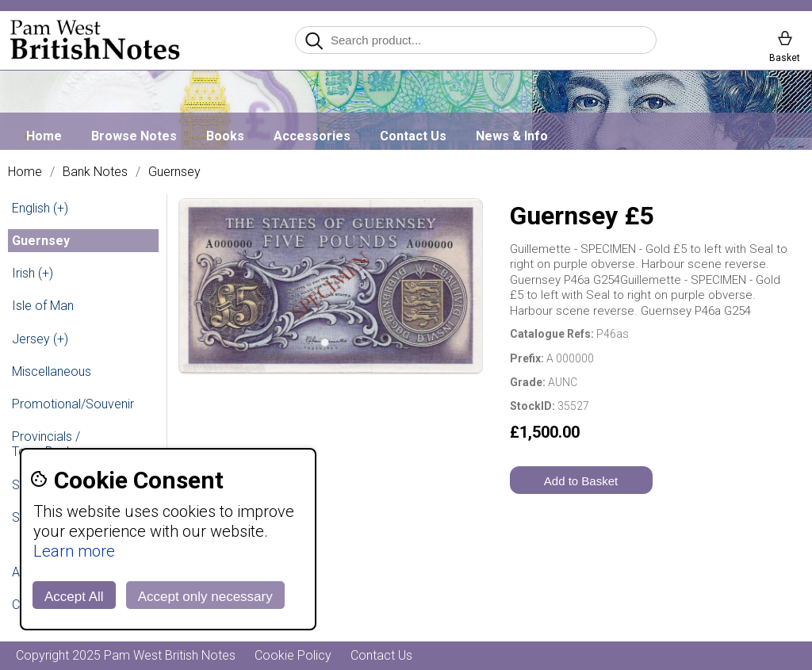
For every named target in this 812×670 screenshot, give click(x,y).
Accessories (312, 136)
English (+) (40, 208)
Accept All (74, 597)
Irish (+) (33, 273)
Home (44, 136)
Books (225, 136)
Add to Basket (581, 481)
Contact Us (413, 136)
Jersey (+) (40, 339)
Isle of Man (43, 306)
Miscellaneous (52, 371)
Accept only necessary (205, 597)
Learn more (74, 551)
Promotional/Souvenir (73, 404)
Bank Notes (95, 172)
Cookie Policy (293, 655)
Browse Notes (134, 136)
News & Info (512, 136)
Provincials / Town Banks (46, 444)
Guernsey (174, 172)
